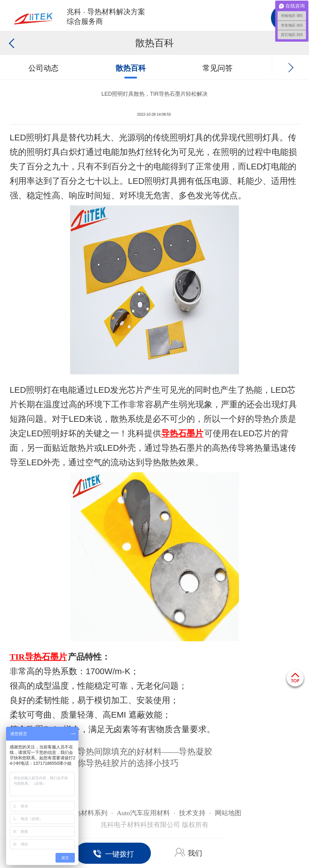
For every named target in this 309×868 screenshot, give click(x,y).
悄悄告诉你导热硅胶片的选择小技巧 (111, 763)
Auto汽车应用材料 (143, 813)
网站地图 (228, 813)
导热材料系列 (88, 813)
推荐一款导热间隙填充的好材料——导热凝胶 (128, 752)
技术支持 (192, 813)
